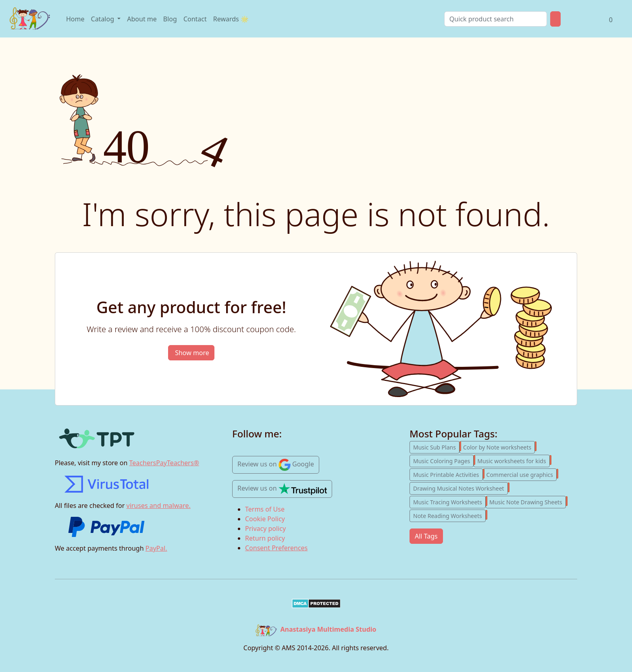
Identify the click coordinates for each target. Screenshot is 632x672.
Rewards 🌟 (231, 19)
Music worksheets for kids (513, 460)
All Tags (426, 536)
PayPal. (156, 548)
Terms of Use (265, 509)
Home (75, 19)
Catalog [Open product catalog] (104, 19)
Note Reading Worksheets (449, 515)
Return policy (265, 538)
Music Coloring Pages (443, 460)
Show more (192, 353)
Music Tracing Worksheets (449, 501)
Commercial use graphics (522, 474)
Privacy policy (265, 528)
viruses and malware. (159, 506)
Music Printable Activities (448, 474)
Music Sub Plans (436, 446)
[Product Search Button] (555, 19)
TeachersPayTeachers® (164, 463)
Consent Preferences (276, 548)
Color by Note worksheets (499, 446)
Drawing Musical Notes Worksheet (460, 487)
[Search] (496, 19)
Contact (195, 19)
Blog (170, 19)
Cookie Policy (265, 519)
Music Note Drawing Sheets (528, 501)
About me (142, 19)
